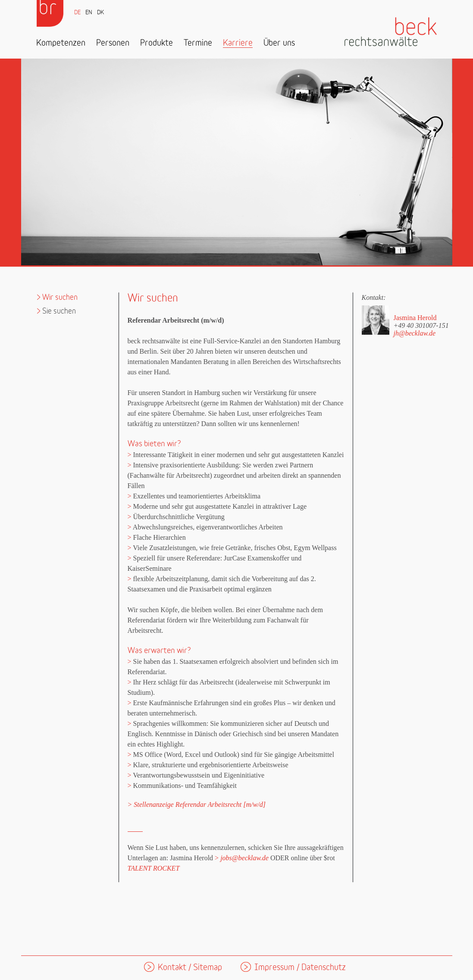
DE (77, 13)
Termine (198, 43)
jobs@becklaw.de (244, 858)
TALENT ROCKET (154, 868)
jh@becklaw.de (415, 333)
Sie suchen (59, 311)
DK (100, 13)
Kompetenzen (61, 43)
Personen (113, 43)
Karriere (238, 43)
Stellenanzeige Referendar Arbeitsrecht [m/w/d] (200, 804)
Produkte (157, 43)
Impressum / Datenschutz (300, 968)
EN (89, 13)
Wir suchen (60, 297)
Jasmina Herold (415, 318)
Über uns (279, 43)
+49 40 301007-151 (421, 325)
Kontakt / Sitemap (190, 968)
